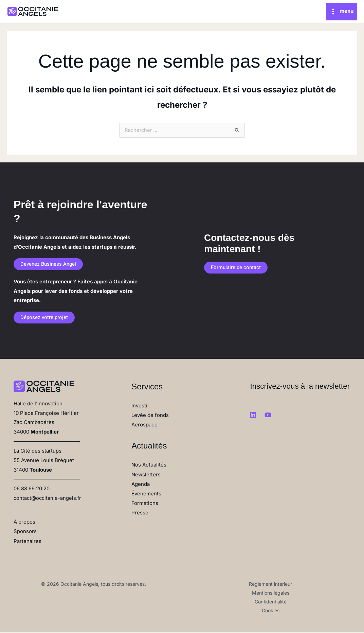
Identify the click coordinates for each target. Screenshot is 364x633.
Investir (140, 407)
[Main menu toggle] (342, 12)
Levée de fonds (150, 416)
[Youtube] (268, 417)
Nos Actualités (149, 466)
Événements (146, 495)
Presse (140, 513)
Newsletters (146, 476)
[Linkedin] (253, 417)
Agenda (141, 485)
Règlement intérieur (270, 585)
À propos (24, 523)
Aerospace (144, 426)
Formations (145, 504)
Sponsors (25, 533)
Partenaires (28, 542)
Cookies (271, 611)
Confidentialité (271, 603)
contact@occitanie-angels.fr (48, 499)
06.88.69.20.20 (31, 490)
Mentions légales (271, 594)
